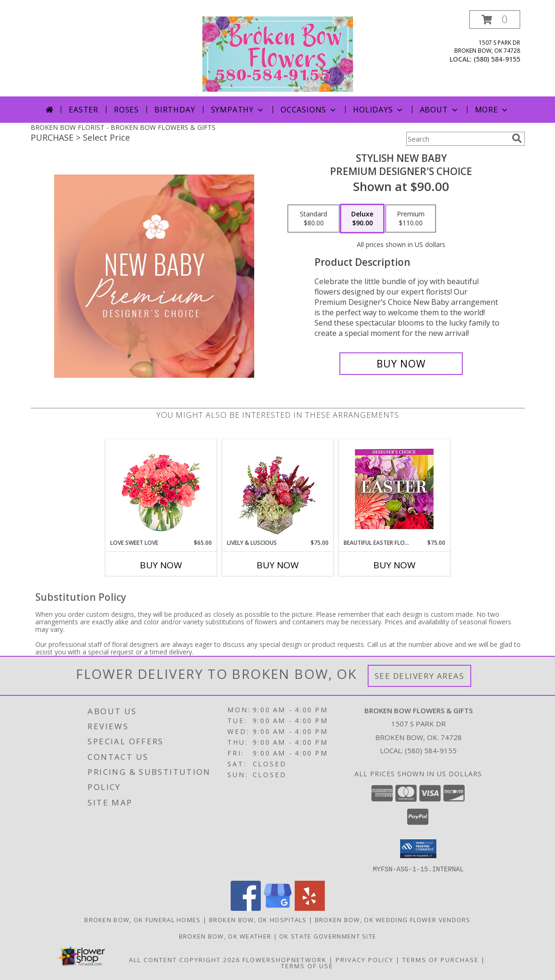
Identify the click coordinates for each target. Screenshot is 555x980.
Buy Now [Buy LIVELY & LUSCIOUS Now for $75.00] (278, 565)
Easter (84, 110)
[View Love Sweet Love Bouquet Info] (161, 489)
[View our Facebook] (246, 908)
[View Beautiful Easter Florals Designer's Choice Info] (394, 489)
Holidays (378, 110)
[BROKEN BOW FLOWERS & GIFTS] (278, 53)
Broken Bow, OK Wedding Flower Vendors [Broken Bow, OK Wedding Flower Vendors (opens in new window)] (393, 919)
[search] (517, 138)
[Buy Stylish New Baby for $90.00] (401, 364)
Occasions (309, 110)
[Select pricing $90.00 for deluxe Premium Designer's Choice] (362, 219)
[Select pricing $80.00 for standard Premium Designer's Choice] (314, 219)
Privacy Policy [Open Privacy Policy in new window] (365, 959)
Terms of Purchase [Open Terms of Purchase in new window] (441, 959)
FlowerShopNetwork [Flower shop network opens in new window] (285, 959)
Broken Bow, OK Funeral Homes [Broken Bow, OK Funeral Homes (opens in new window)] (142, 919)
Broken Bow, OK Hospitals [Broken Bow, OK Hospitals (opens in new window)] (258, 919)
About (440, 110)
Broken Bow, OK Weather (225, 936)
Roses (126, 110)
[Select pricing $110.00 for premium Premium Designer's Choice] (411, 219)
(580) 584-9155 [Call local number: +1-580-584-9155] (497, 59)
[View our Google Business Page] (278, 908)
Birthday (175, 110)
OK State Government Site (328, 936)
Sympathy (238, 110)
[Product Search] (457, 139)
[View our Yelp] (310, 908)
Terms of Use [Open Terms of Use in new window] (307, 965)
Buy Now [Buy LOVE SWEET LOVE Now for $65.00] (161, 565)
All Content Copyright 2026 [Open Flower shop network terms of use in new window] (185, 959)
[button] (495, 20)
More (492, 110)
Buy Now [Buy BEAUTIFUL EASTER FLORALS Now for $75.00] (394, 565)
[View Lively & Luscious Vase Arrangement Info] (277, 489)
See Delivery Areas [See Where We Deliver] (420, 676)
